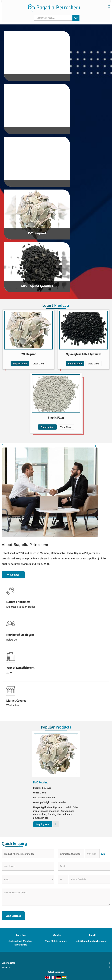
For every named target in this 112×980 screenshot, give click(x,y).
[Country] (28, 879)
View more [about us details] (13, 575)
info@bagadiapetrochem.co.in (92, 941)
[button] (56, 941)
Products (6, 967)
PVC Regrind (37, 233)
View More (38, 363)
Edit (103, 854)
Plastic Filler (56, 417)
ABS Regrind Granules (37, 286)
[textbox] (92, 854)
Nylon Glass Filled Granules (84, 354)
